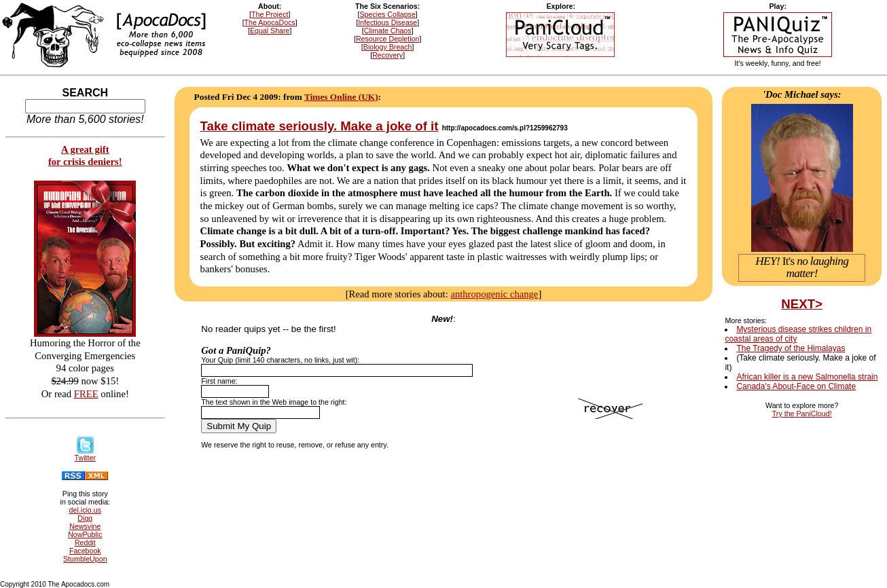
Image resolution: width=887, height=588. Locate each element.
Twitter (85, 454)
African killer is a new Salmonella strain (807, 377)
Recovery (387, 55)
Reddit (85, 543)
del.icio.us (85, 510)
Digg (85, 518)
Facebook (85, 551)
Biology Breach (388, 47)
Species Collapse (388, 14)
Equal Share (270, 31)
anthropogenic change (494, 294)
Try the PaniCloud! (802, 414)
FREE (86, 394)
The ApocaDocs (270, 22)
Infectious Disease (387, 22)
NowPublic (85, 534)
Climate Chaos (388, 31)
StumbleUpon (85, 559)
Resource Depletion (388, 39)
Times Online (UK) (341, 97)
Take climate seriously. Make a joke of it (320, 126)
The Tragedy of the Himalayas (791, 348)
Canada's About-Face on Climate (796, 386)
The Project (270, 14)
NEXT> (802, 304)
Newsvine (85, 526)
